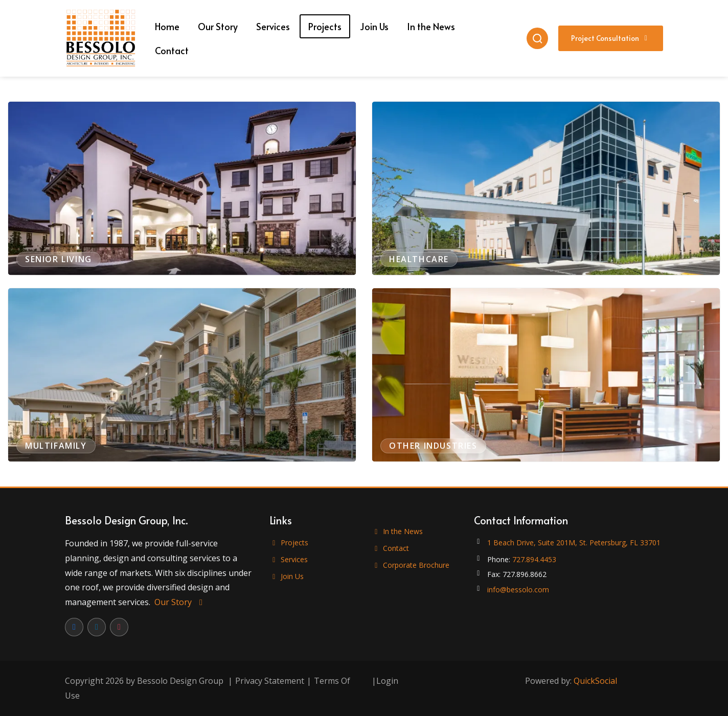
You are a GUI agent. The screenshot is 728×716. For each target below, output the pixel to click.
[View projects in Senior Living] (182, 188)
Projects (289, 542)
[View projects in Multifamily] (182, 375)
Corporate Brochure (411, 565)
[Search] (537, 38)
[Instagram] (119, 627)
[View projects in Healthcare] (546, 188)
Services (289, 559)
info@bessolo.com (518, 590)
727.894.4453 (534, 559)
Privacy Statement (270, 681)
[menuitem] (167, 26)
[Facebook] (74, 627)
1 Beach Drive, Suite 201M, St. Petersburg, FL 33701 (574, 542)
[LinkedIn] (97, 627)
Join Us (287, 576)
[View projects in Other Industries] (546, 375)
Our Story (180, 602)
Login (387, 681)
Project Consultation (611, 38)
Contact (390, 548)
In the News (397, 531)
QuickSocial (595, 681)
